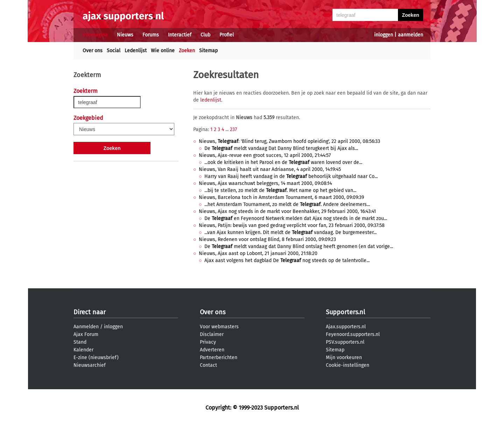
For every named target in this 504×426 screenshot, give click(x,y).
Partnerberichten (219, 358)
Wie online (163, 51)
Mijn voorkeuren (344, 358)
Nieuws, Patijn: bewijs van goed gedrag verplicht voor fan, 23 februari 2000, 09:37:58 (292, 225)
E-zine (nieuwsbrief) (96, 358)
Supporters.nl (345, 312)
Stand (80, 342)
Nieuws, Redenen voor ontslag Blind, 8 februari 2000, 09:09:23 (267, 239)
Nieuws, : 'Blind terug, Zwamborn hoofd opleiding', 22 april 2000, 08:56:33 (289, 141)
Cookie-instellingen (348, 365)
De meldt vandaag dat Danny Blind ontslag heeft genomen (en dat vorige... (299, 246)
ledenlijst (211, 100)
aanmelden (411, 35)
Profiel (227, 35)
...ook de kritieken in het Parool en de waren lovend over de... (283, 162)
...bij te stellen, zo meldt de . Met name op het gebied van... (280, 190)
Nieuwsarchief (90, 365)
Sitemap (208, 51)
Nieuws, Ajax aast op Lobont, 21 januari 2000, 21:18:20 (258, 253)
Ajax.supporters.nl (346, 327)
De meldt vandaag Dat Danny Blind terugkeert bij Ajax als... (281, 148)
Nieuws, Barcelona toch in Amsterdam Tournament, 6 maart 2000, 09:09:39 (281, 197)
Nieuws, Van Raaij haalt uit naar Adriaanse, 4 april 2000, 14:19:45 (270, 169)
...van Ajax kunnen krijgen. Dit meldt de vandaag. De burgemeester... (290, 232)
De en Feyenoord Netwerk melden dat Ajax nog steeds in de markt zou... (296, 218)
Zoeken (187, 51)
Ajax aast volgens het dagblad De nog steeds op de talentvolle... (287, 260)
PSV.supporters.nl (345, 342)
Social (114, 51)
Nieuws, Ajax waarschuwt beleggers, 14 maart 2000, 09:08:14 (265, 183)
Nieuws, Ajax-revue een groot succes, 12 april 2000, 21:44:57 (265, 155)
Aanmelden (86, 327)
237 (233, 129)
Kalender (83, 350)
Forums (151, 35)
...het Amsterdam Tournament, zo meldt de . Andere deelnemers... (287, 204)
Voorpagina (95, 35)
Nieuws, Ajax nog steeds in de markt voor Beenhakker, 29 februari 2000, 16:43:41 (287, 211)
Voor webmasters (219, 327)
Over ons (93, 51)
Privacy (208, 342)
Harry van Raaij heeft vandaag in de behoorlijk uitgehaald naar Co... (291, 176)
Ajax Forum (86, 334)
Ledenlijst (136, 51)
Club (205, 35)
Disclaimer (212, 334)
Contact (208, 365)
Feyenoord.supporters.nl (353, 334)
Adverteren (212, 350)
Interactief (180, 35)
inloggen (384, 35)
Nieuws (125, 35)
